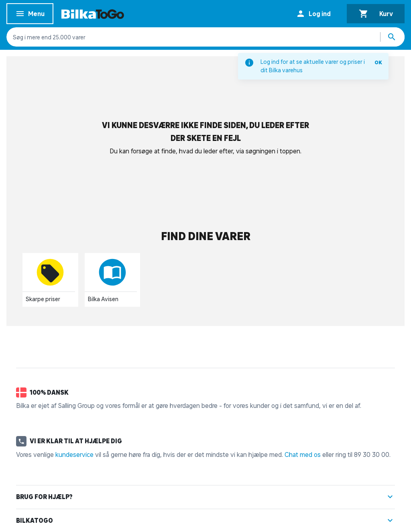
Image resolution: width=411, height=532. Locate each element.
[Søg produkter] (393, 37)
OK (378, 62)
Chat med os (303, 455)
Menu (30, 15)
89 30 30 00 (372, 455)
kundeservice (74, 455)
